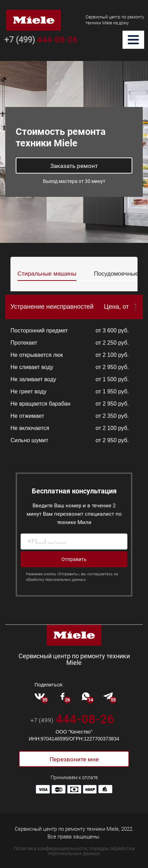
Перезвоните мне (74, 759)
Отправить (74, 559)
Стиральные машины (47, 274)
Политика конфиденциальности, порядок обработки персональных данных (74, 851)
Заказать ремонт (74, 166)
